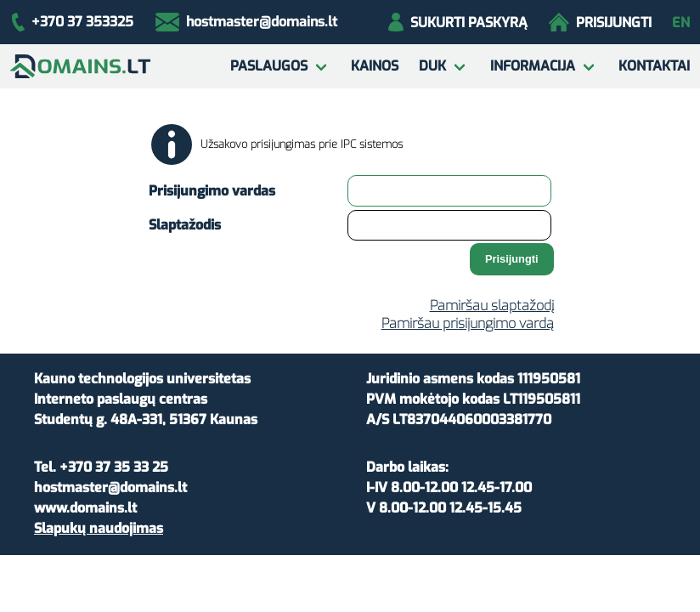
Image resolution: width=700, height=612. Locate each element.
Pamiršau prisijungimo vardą (468, 323)
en (681, 23)
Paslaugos (269, 66)
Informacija (533, 66)
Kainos (375, 66)
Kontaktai (654, 66)
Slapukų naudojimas (99, 528)
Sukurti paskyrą (457, 22)
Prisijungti (600, 22)
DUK (432, 66)
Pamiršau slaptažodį (492, 306)
